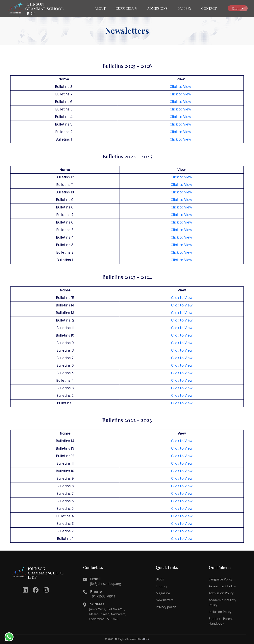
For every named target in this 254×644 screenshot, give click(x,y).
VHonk (145, 639)
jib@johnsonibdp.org (106, 584)
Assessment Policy (222, 586)
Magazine (163, 593)
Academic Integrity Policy (222, 602)
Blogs (160, 579)
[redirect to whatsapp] (9, 637)
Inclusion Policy (220, 612)
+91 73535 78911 (103, 596)
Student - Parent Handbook (221, 621)
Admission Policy (221, 593)
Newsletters (165, 600)
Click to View (180, 87)
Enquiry (240, 8)
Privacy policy (166, 607)
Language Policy (221, 579)
